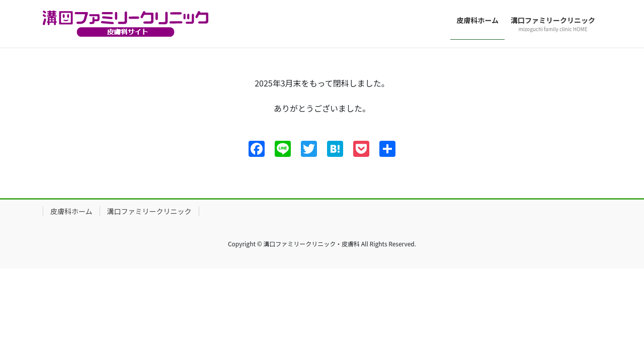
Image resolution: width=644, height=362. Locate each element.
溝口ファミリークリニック (149, 211)
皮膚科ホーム (71, 211)
